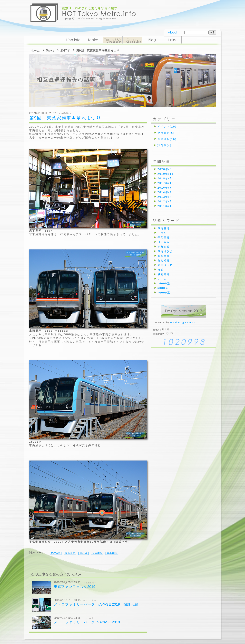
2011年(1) (165, 206)
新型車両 (164, 256)
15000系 (56, 553)
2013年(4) (165, 197)
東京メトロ (165, 265)
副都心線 (164, 247)
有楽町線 (164, 261)
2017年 (65, 51)
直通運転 (97, 553)
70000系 (164, 293)
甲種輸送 (164, 274)
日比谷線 (164, 242)
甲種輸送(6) (166, 133)
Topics (50, 51)
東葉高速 (70, 553)
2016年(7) (165, 188)
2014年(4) (165, 192)
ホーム (35, 51)
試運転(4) (165, 145)
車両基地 (112, 553)
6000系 (163, 288)
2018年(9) (165, 178)
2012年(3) (165, 201)
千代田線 (164, 238)
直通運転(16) (167, 139)
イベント (164, 233)
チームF (163, 279)
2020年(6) (165, 169)
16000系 (164, 284)
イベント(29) (167, 127)
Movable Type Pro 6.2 (183, 322)
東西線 (83, 553)
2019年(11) (166, 174)
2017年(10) (166, 183)
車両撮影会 (165, 251)
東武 (161, 270)
